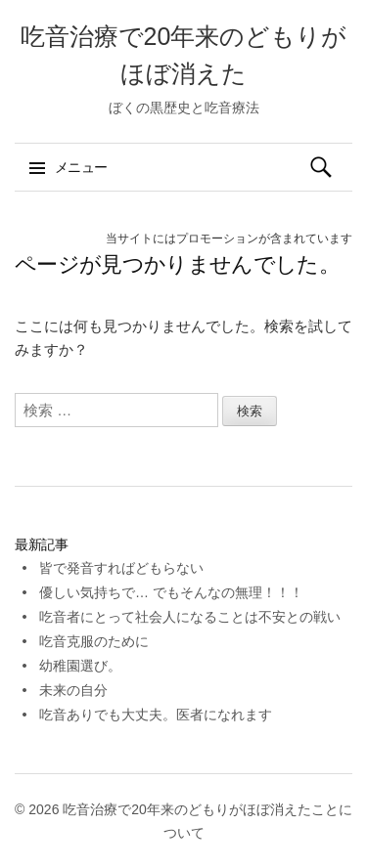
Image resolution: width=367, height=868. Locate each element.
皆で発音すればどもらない (121, 568)
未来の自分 (73, 690)
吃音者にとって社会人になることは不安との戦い (190, 617)
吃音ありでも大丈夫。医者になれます (156, 715)
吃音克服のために (94, 641)
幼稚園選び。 (80, 666)
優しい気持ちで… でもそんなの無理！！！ (171, 592)
